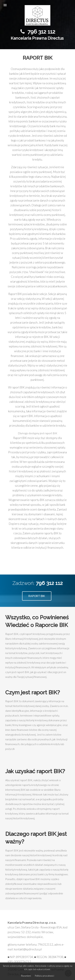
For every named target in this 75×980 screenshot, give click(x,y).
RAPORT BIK (37, 596)
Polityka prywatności (44, 976)
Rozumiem (26, 976)
